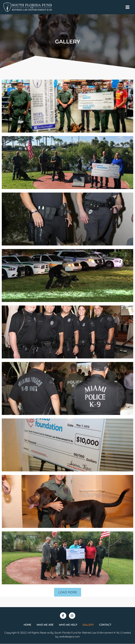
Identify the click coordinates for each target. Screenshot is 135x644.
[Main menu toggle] (128, 7)
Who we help (68, 625)
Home (27, 625)
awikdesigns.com (70, 637)
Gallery (88, 625)
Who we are (45, 625)
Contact (105, 625)
